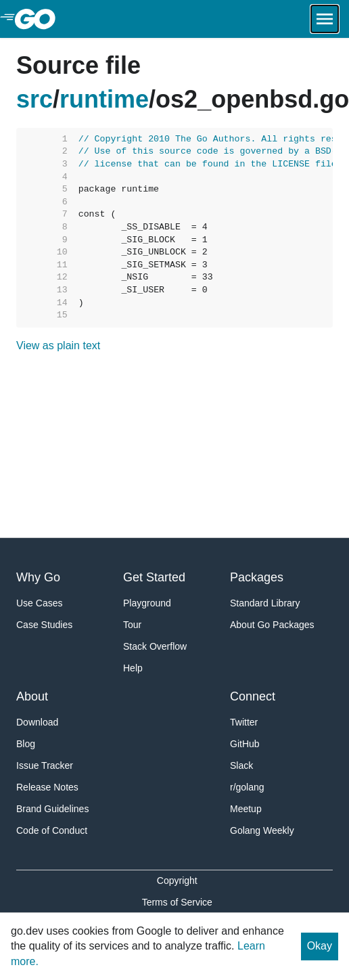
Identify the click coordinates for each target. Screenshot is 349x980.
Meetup (246, 809)
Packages (257, 577)
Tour (132, 625)
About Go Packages (272, 625)
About (32, 696)
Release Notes (47, 787)
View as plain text (58, 346)
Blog (26, 744)
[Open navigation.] (325, 19)
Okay (320, 946)
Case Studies (44, 625)
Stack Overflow (155, 646)
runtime (104, 99)
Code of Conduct (52, 830)
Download (37, 722)
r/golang (247, 787)
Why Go (38, 577)
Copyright (177, 881)
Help (133, 668)
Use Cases (39, 603)
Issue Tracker (45, 765)
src (34, 99)
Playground (147, 603)
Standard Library (265, 603)
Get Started (154, 577)
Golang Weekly (262, 830)
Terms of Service (177, 902)
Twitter (244, 722)
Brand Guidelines (52, 809)
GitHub (245, 744)
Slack (241, 765)
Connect (253, 696)
